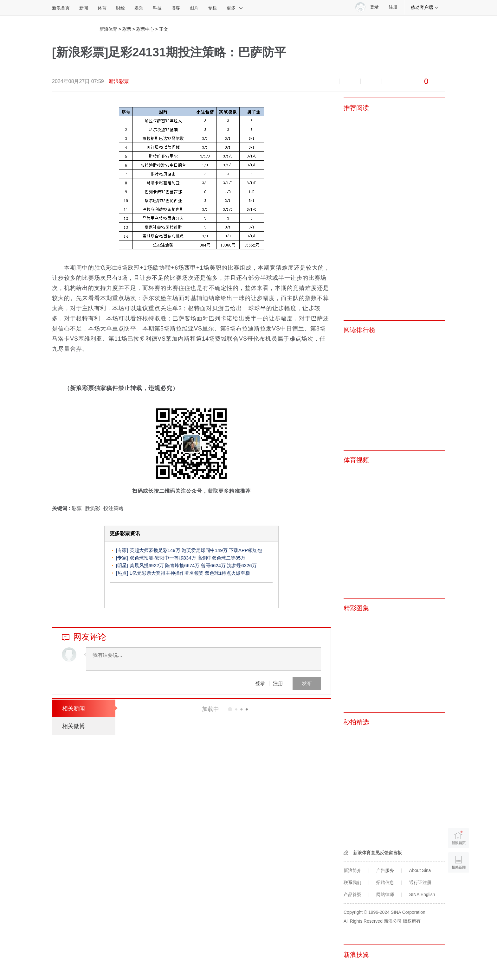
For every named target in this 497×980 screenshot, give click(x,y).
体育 (102, 8)
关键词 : (62, 508)
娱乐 (139, 8)
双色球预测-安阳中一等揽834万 (163, 558)
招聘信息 (385, 882)
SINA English (422, 894)
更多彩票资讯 (125, 533)
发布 (307, 683)
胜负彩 (93, 508)
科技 (157, 8)
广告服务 (385, 870)
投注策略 (113, 508)
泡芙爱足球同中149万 (205, 550)
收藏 (329, 81)
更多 (235, 8)
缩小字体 (286, 81)
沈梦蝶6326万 (242, 565)
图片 (194, 8)
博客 (176, 8)
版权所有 (412, 921)
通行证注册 (420, 882)
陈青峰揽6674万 (182, 565)
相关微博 (74, 726)
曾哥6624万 (213, 565)
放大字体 (307, 81)
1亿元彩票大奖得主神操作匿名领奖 (167, 573)
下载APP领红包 (245, 550)
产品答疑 (352, 894)
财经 (120, 8)
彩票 (127, 29)
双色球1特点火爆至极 (227, 573)
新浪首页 (61, 8)
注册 (393, 7)
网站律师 (385, 894)
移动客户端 (425, 7)
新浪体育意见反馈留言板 (378, 853)
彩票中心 (145, 29)
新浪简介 (352, 870)
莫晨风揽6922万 (147, 565)
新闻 (84, 8)
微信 (371, 81)
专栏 (212, 8)
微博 (350, 81)
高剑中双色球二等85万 (222, 558)
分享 (392, 81)
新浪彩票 (119, 81)
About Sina (420, 870)
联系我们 (352, 882)
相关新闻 (74, 708)
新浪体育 (108, 29)
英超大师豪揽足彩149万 (155, 550)
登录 (260, 683)
